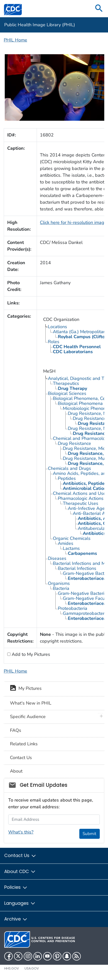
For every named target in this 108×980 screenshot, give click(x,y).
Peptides (67, 478)
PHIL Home (15, 40)
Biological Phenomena (80, 403)
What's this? (21, 832)
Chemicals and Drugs (69, 468)
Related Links (24, 744)
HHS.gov (12, 968)
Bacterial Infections (77, 568)
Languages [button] (20, 903)
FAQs (16, 730)
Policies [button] (16, 887)
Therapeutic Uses (81, 503)
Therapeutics (66, 383)
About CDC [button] (20, 871)
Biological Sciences (67, 393)
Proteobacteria (73, 608)
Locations (57, 327)
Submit (89, 834)
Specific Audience (28, 717)
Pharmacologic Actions (81, 498)
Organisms (59, 583)
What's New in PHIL (31, 703)
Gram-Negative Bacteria (82, 593)
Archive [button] (16, 919)
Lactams (71, 548)
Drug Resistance (74, 443)
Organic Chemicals (72, 538)
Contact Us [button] (20, 855)
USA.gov (32, 968)
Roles (54, 342)
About (16, 771)
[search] (99, 9)
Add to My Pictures (30, 654)
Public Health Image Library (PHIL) (40, 25)
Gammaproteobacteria (85, 613)
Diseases (57, 558)
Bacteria (61, 588)
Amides (66, 543)
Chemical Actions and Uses (80, 493)
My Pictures (26, 689)
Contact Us (21, 758)
